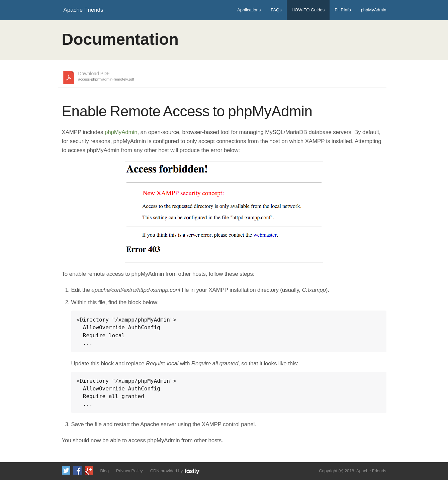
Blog (104, 471)
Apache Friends (83, 10)
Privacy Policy (129, 471)
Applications (249, 10)
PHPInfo (343, 10)
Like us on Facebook (77, 470)
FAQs (276, 10)
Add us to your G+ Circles (89, 470)
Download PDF (106, 77)
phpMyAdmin (374, 10)
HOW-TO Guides (308, 10)
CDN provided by (175, 471)
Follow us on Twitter (66, 470)
